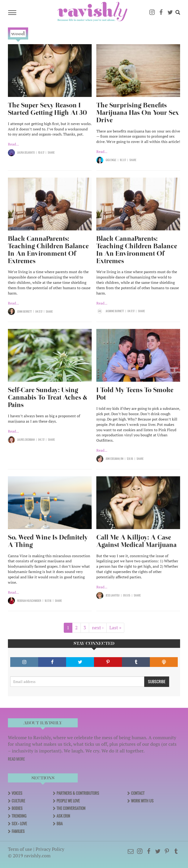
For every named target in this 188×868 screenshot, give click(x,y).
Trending (19, 816)
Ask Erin (63, 816)
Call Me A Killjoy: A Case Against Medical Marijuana (136, 541)
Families (18, 831)
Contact (138, 793)
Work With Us (142, 801)
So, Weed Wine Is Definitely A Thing (48, 541)
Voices (17, 793)
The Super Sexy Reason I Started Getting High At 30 (47, 109)
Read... (13, 144)
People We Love (68, 801)
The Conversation (71, 808)
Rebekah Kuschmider (29, 601)
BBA (60, 824)
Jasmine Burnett (115, 311)
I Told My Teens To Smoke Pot (135, 394)
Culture (18, 801)
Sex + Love (19, 824)
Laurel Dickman (26, 440)
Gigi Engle (111, 160)
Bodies (17, 808)
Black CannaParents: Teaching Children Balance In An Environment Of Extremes (48, 250)
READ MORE (16, 759)
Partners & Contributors (78, 793)
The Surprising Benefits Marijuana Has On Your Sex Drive (138, 113)
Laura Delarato (26, 152)
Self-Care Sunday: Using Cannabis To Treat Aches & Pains (47, 397)
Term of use (20, 849)
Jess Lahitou (113, 595)
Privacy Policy (50, 849)
